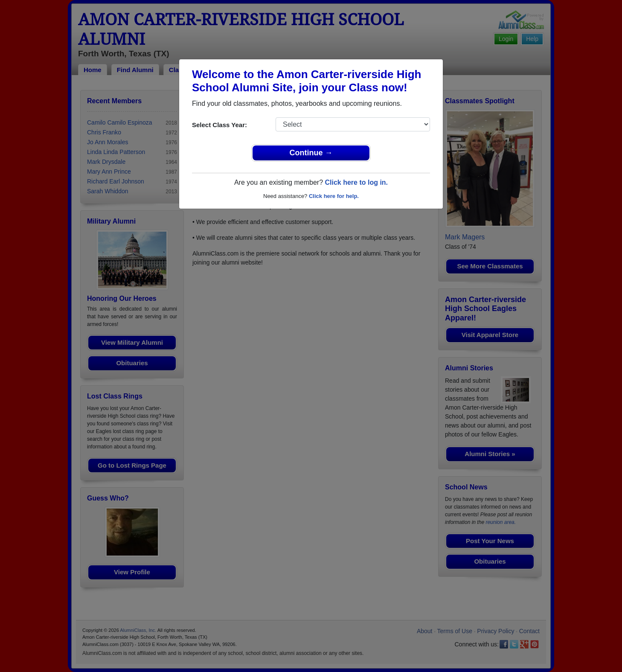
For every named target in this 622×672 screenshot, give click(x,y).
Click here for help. (334, 196)
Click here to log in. (356, 182)
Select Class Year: (219, 125)
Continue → (311, 153)
